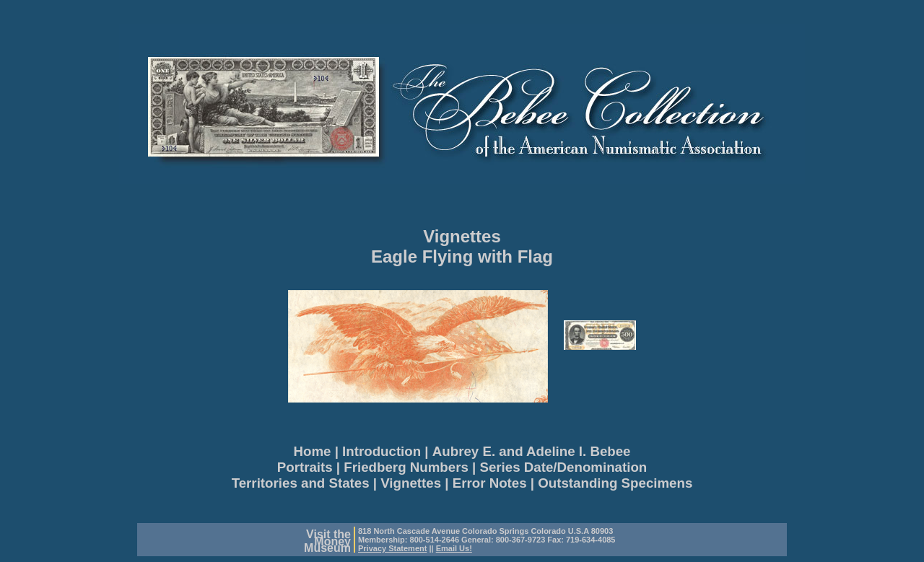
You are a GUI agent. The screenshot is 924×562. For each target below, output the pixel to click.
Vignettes (462, 236)
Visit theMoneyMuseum (327, 541)
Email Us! (454, 548)
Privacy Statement (392, 548)
